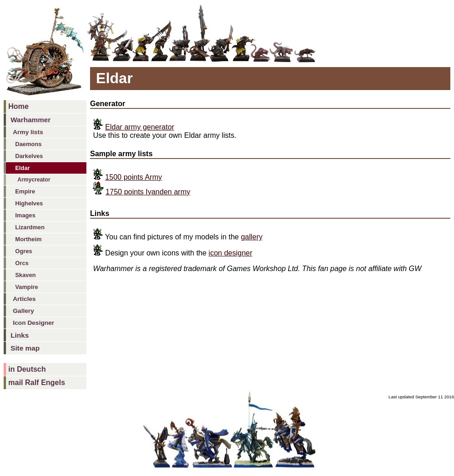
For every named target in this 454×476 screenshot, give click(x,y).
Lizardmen (30, 227)
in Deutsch (27, 369)
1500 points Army (134, 177)
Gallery (23, 311)
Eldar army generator (140, 127)
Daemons (28, 144)
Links (20, 335)
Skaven (26, 275)
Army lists (28, 132)
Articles (24, 299)
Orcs (22, 263)
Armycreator (34, 180)
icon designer (230, 253)
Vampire (27, 287)
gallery (252, 237)
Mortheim (28, 239)
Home (18, 106)
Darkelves (29, 156)
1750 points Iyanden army (148, 192)
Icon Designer (34, 323)
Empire (25, 191)
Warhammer (31, 120)
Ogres (24, 251)
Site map (25, 348)
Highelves (29, 203)
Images (25, 215)
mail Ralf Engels (37, 382)
